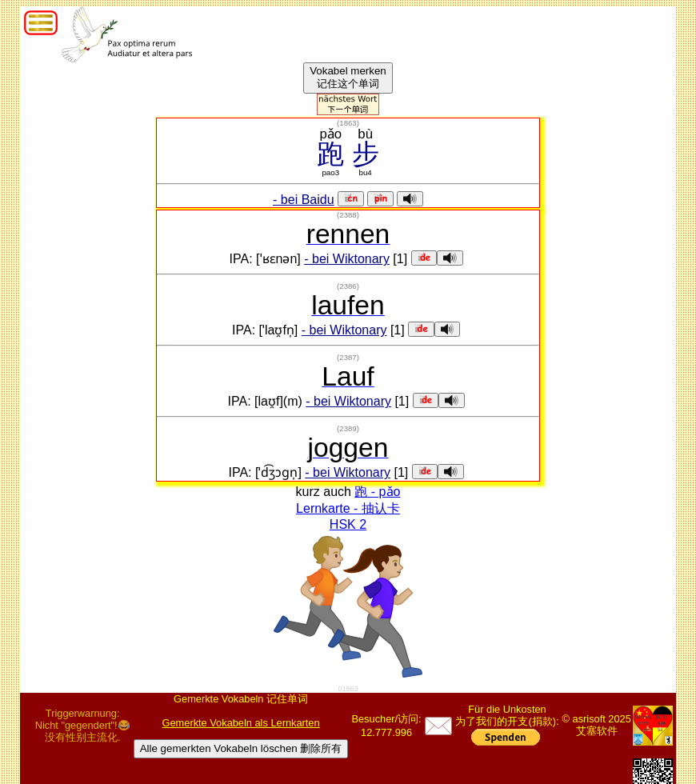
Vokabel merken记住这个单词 (348, 77)
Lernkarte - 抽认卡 (348, 508)
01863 (348, 689)
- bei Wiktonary (347, 259)
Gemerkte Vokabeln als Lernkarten (241, 723)
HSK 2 (348, 524)
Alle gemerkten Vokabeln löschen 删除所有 (241, 748)
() (348, 123)
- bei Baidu (304, 200)
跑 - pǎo (377, 492)
